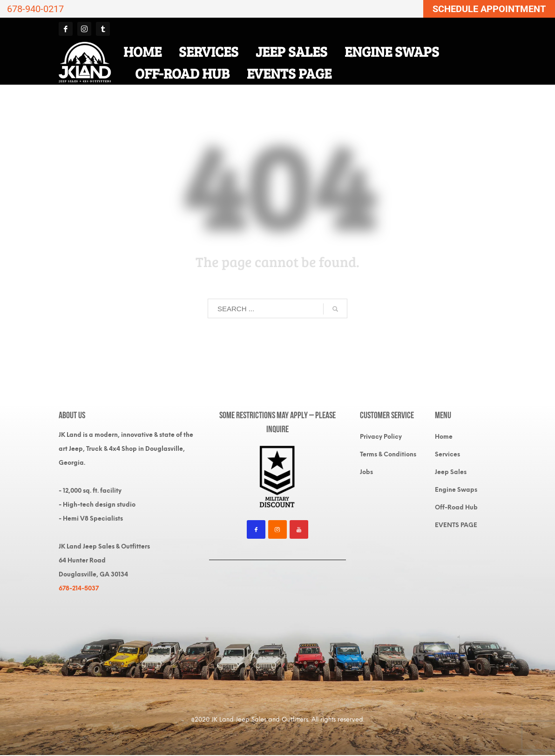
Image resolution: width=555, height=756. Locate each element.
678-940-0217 (35, 9)
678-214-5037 (79, 588)
